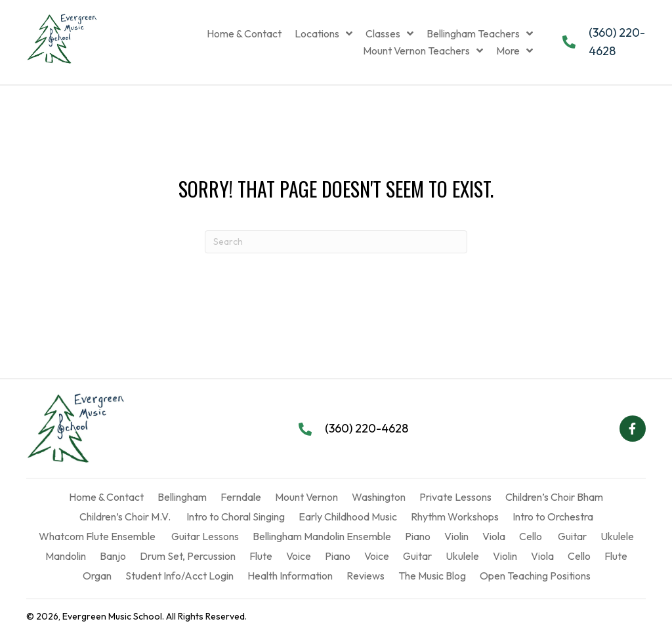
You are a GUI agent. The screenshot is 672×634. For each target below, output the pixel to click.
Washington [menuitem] (379, 497)
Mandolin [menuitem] (66, 556)
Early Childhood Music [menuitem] (348, 517)
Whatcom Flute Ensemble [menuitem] (97, 536)
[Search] (336, 242)
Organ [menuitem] (97, 576)
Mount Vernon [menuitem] (306, 497)
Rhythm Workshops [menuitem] (455, 517)
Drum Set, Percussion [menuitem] (188, 556)
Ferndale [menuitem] (241, 497)
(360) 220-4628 (367, 428)
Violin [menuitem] (456, 536)
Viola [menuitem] (494, 536)
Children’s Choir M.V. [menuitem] (125, 517)
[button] (633, 429)
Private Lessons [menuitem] (455, 497)
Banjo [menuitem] (113, 556)
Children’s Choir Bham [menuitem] (554, 497)
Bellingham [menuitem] (182, 497)
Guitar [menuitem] (571, 536)
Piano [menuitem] (418, 536)
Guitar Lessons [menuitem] (204, 536)
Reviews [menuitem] (366, 576)
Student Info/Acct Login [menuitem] (179, 576)
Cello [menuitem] (531, 536)
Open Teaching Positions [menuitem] (535, 576)
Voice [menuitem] (299, 556)
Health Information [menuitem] (290, 576)
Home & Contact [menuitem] (106, 497)
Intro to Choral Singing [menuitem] (235, 517)
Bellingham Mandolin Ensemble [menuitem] (322, 536)
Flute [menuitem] (261, 556)
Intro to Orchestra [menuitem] (553, 517)
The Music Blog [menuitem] (432, 576)
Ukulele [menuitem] (617, 536)
